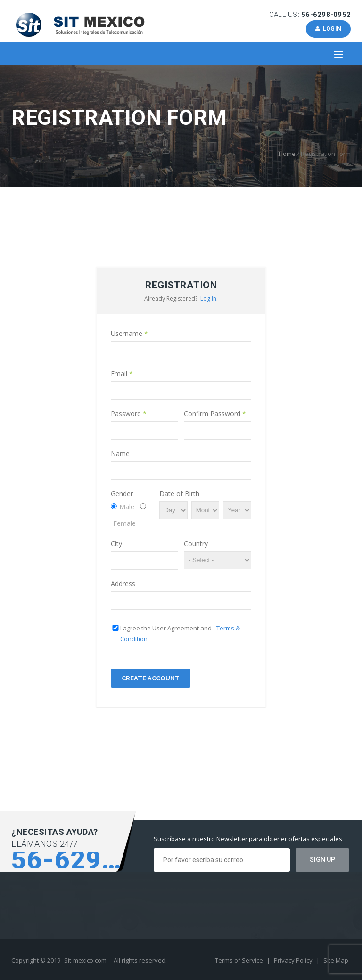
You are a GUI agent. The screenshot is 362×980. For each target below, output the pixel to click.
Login (328, 29)
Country (196, 543)
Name (120, 453)
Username (129, 333)
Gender (122, 494)
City (116, 543)
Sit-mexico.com (85, 960)
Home (287, 154)
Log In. (209, 298)
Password (129, 413)
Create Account (151, 678)
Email (122, 373)
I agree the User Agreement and (180, 633)
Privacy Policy (294, 960)
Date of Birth (179, 494)
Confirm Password (215, 413)
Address (123, 584)
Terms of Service (240, 960)
